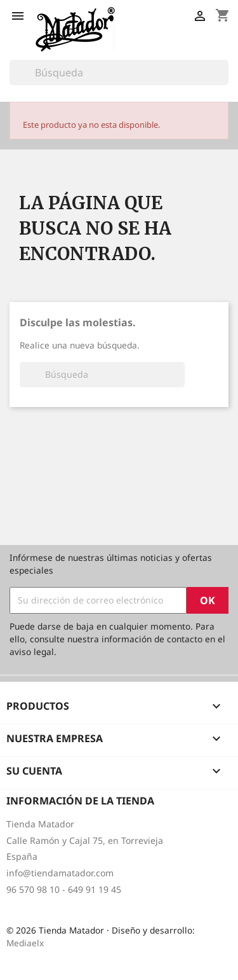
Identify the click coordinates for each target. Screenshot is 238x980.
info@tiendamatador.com (60, 873)
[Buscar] (119, 72)
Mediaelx (25, 943)
